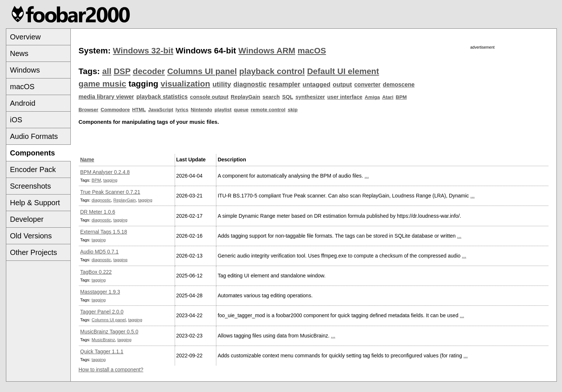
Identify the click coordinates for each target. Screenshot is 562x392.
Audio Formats (34, 136)
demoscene (399, 85)
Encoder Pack (33, 169)
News (19, 53)
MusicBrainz (103, 339)
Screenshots (30, 186)
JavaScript (161, 110)
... (367, 176)
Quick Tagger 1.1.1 (102, 351)
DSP (122, 71)
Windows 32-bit (143, 51)
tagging (110, 180)
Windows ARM (267, 51)
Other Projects (34, 252)
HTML (139, 110)
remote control (268, 110)
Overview (25, 37)
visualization (185, 84)
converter (367, 85)
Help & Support (35, 203)
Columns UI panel (202, 71)
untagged (317, 85)
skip (293, 110)
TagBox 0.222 (96, 272)
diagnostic (250, 84)
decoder (149, 71)
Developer (27, 219)
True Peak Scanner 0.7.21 (110, 192)
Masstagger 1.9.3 (100, 292)
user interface (345, 97)
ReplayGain (245, 97)
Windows (25, 70)
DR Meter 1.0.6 (98, 212)
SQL (288, 97)
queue (241, 110)
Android (23, 103)
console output (209, 97)
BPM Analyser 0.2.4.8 (105, 172)
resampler (285, 84)
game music (102, 84)
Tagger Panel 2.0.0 (102, 312)
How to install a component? (111, 370)
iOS (16, 120)
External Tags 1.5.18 (104, 232)
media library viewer (106, 97)
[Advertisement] (482, 102)
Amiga (372, 97)
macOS (22, 87)
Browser (88, 110)
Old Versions (31, 236)
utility (222, 84)
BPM (401, 97)
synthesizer (310, 97)
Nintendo (202, 110)
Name (87, 160)
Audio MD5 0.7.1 (100, 252)
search (271, 97)
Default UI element (343, 71)
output (342, 85)
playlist (223, 110)
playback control (272, 71)
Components (32, 153)
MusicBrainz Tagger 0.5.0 (109, 332)
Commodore (115, 110)
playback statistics (162, 97)
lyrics (182, 110)
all (107, 71)
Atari (388, 97)
